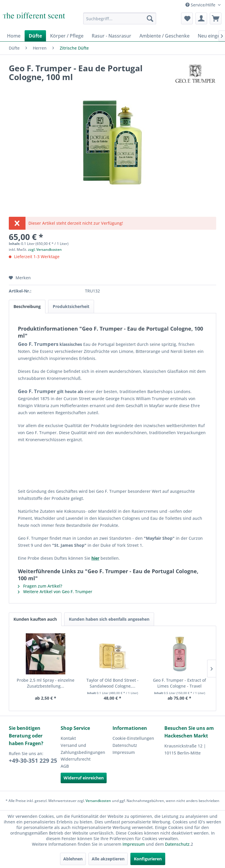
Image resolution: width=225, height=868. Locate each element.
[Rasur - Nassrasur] (111, 36)
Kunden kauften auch (35, 619)
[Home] (14, 36)
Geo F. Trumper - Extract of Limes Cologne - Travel (179, 683)
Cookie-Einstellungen (133, 738)
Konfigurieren (148, 859)
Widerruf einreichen (84, 778)
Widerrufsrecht (76, 759)
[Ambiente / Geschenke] (165, 36)
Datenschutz (125, 745)
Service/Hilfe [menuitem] (201, 5)
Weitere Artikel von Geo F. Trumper (55, 592)
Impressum (124, 752)
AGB (65, 766)
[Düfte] (35, 36)
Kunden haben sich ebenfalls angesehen (109, 619)
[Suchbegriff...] (120, 18)
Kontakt (68, 738)
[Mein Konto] (201, 18)
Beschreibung (27, 306)
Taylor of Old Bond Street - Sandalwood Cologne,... (112, 683)
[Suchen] (150, 18)
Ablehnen (73, 859)
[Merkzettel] (187, 18)
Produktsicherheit (71, 306)
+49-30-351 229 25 (33, 761)
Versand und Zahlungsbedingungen (83, 749)
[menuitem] (120, 18)
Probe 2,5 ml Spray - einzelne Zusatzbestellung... (46, 683)
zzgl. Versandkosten (45, 249)
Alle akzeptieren (108, 859)
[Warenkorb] (216, 18)
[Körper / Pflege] (67, 36)
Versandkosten (98, 801)
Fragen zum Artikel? (40, 586)
